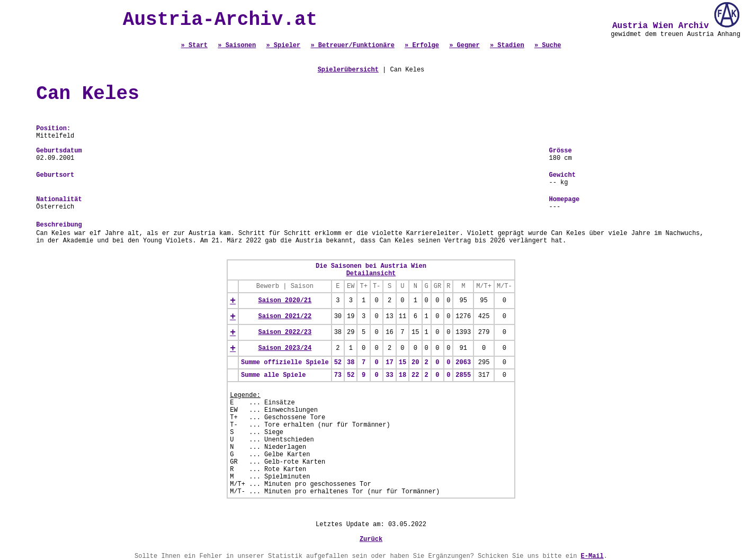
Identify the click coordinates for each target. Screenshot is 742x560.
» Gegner (464, 46)
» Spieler (283, 46)
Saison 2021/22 (285, 317)
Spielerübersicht (348, 70)
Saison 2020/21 (285, 301)
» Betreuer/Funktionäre (352, 46)
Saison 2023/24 (285, 348)
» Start (194, 46)
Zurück (371, 539)
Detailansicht (371, 274)
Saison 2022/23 (285, 332)
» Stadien (507, 46)
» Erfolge (422, 46)
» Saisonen (237, 46)
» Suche (548, 46)
